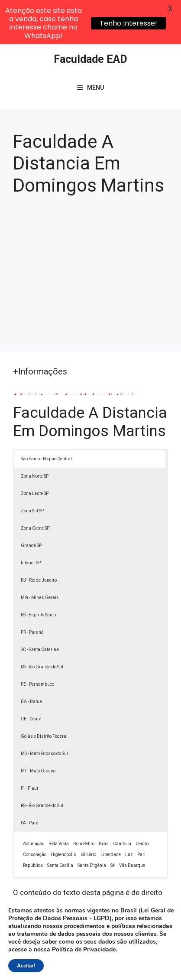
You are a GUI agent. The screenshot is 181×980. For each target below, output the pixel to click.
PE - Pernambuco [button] (37, 642)
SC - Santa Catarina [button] (40, 607)
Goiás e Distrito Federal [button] (44, 694)
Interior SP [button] (31, 521)
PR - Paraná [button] (32, 590)
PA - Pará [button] (30, 781)
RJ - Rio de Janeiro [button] (39, 538)
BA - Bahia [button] (31, 659)
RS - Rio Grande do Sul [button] (42, 625)
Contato (103, 969)
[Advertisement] (90, 229)
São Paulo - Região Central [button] (46, 417)
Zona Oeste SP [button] (35, 486)
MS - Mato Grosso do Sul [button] (44, 711)
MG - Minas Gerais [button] (40, 555)
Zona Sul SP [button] (32, 469)
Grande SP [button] (31, 503)
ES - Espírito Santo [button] (38, 573)
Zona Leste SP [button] (35, 451)
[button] (162, 961)
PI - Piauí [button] (29, 746)
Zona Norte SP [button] (35, 434)
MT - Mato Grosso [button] (38, 729)
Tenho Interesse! (128, 23)
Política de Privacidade (105, 959)
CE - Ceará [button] (31, 677)
